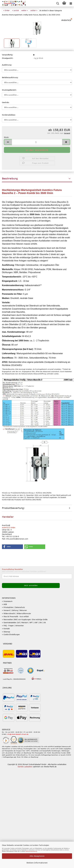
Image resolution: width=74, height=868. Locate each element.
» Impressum (7, 601)
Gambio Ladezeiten (25, 767)
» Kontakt (6, 629)
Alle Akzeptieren (37, 856)
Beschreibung (10, 178)
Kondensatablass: (9, 115)
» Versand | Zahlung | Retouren (14, 610)
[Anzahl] (37, 142)
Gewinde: (6, 102)
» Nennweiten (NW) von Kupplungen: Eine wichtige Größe (25, 619)
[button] (8, 142)
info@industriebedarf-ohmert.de (18, 734)
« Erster (6, 10)
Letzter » (34, 10)
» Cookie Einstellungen (11, 634)
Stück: (6, 137)
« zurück (15, 10)
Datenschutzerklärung (31, 851)
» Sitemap (6, 632)
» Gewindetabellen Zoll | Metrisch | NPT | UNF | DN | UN (24, 622)
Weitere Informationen (37, 863)
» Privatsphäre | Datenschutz (13, 607)
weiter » (25, 10)
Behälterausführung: (10, 77)
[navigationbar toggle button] (71, 3)
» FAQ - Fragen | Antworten (13, 626)
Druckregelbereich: (9, 90)
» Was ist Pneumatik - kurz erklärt (15, 616)
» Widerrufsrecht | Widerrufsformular (16, 613)
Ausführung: (7, 65)
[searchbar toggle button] (58, 3)
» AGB (4, 604)
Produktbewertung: (13, 508)
